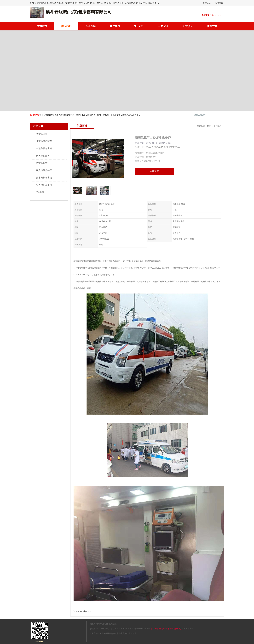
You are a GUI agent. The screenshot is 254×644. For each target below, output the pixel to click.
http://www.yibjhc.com (83, 611)
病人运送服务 (43, 156)
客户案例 (115, 26)
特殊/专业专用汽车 (170, 147)
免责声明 (114, 633)
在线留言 (154, 171)
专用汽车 (156, 147)
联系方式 (212, 26)
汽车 (149, 147)
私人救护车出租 (44, 185)
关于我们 (139, 26)
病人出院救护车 (44, 170)
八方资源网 (105, 633)
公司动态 (163, 26)
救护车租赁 (42, 163)
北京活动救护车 (44, 141)
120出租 (40, 192)
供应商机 (66, 26)
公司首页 (42, 26)
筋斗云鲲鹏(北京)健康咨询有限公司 (166, 629)
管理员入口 (123, 633)
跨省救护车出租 (44, 178)
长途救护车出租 (44, 149)
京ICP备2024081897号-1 (140, 629)
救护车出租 (42, 134)
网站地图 (133, 633)
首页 (209, 126)
